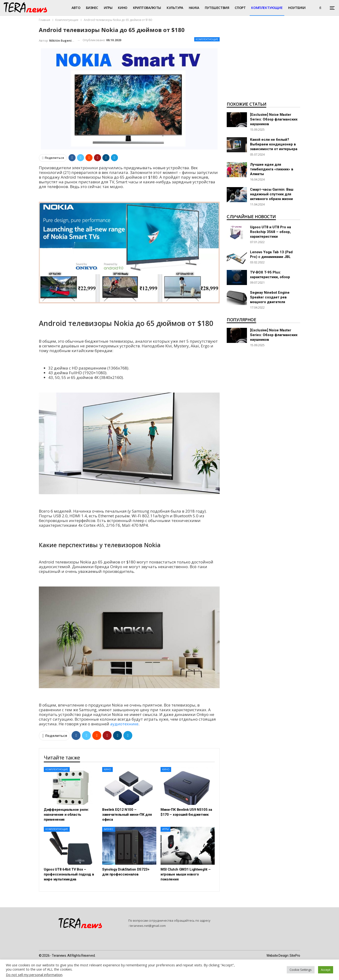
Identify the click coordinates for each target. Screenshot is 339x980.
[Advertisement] (263, 63)
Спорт (240, 8)
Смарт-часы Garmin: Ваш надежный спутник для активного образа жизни (272, 194)
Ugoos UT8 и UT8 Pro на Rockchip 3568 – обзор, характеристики (270, 232)
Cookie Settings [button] (301, 970)
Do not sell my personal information (34, 975)
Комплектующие (267, 8)
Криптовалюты (147, 8)
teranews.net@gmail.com (148, 926)
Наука (194, 8)
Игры (108, 8)
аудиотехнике (124, 724)
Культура (175, 8)
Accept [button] (326, 970)
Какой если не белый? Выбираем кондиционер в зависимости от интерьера (274, 144)
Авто (76, 8)
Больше (295, 8)
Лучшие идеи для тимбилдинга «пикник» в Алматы (272, 169)
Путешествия (217, 8)
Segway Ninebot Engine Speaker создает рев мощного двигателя (270, 297)
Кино (123, 8)
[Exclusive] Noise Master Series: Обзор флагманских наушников (274, 119)
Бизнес (92, 8)
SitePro (295, 956)
